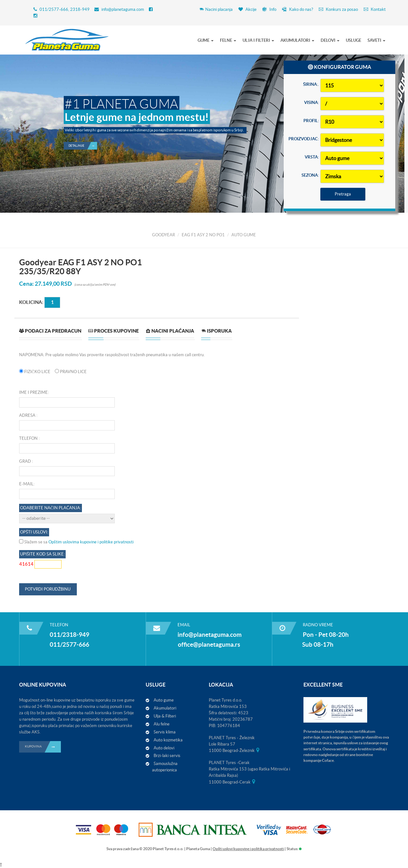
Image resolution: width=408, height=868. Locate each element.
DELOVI (330, 40)
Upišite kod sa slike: (42, 554)
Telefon (28, 438)
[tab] (50, 333)
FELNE (228, 40)
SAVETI (376, 40)
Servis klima (165, 732)
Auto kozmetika (168, 740)
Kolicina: (31, 302)
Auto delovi (164, 748)
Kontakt (375, 9)
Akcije (248, 9)
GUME (206, 40)
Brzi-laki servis (167, 756)
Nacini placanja (216, 9)
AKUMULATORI (297, 40)
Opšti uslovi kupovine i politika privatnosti (248, 849)
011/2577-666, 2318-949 (65, 9)
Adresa (27, 415)
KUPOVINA (43, 747)
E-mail (26, 484)
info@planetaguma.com (123, 9)
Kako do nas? (298, 9)
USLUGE (353, 40)
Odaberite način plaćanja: (51, 508)
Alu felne (162, 724)
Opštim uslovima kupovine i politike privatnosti (91, 542)
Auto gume (164, 700)
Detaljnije (83, 128)
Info (269, 9)
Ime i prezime (33, 392)
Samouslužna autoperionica (165, 767)
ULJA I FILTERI (258, 40)
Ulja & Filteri (165, 716)
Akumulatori (165, 708)
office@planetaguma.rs (209, 644)
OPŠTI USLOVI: (34, 532)
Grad (25, 461)
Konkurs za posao (338, 9)
